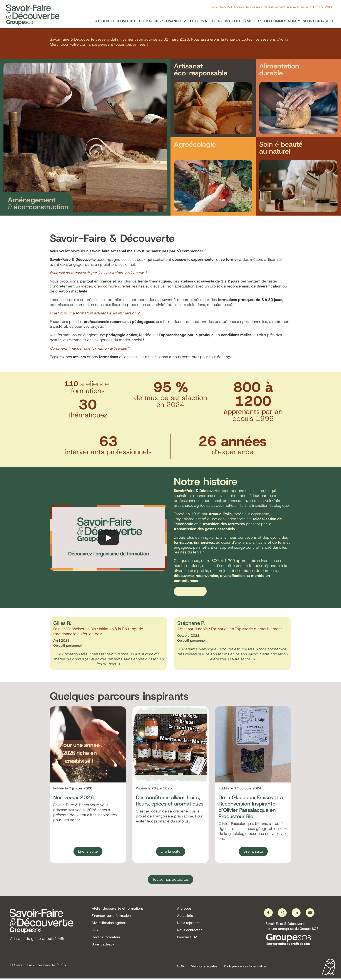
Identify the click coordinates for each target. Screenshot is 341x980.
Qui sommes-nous (281, 21)
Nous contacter (318, 21)
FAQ (95, 931)
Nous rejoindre (188, 924)
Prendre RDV (187, 939)
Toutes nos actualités (171, 880)
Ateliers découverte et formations (128, 21)
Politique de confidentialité (245, 968)
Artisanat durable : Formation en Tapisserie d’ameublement (230, 629)
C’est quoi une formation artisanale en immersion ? (95, 313)
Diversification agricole (110, 924)
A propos (184, 909)
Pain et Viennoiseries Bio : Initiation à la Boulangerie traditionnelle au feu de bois (98, 632)
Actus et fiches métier (238, 21)
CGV (181, 968)
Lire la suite (88, 852)
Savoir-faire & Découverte (37, 966)
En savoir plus (190, 591)
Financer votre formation (190, 21)
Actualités (185, 917)
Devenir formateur (106, 939)
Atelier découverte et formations (118, 909)
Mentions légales (204, 968)
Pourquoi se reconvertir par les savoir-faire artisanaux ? (98, 273)
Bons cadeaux (103, 946)
